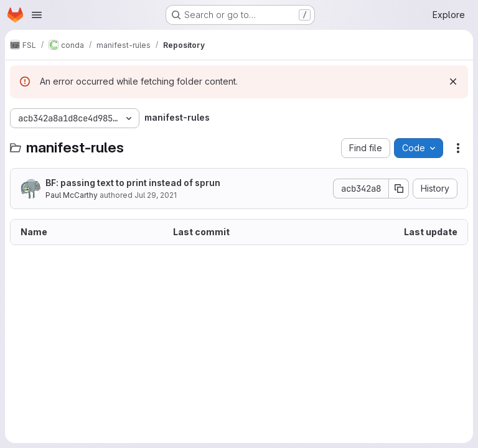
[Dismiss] (453, 82)
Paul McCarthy (72, 195)
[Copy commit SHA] (399, 189)
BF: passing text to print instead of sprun (133, 183)
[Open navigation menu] (37, 15)
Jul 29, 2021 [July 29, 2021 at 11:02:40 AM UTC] (156, 195)
